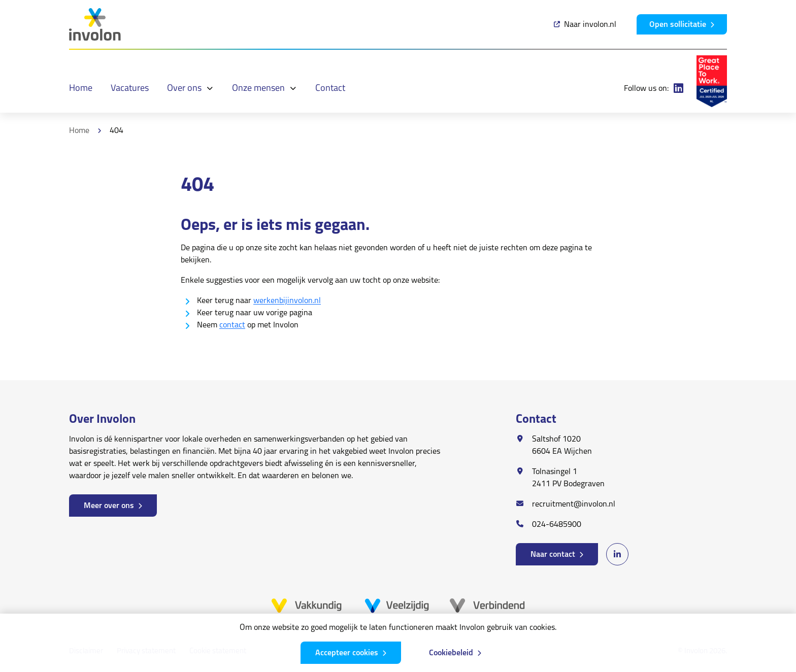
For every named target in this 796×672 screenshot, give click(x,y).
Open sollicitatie (678, 25)
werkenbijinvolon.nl (287, 301)
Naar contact (553, 555)
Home (79, 131)
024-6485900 (557, 525)
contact (232, 325)
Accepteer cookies (347, 653)
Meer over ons (109, 506)
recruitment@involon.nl (574, 505)
